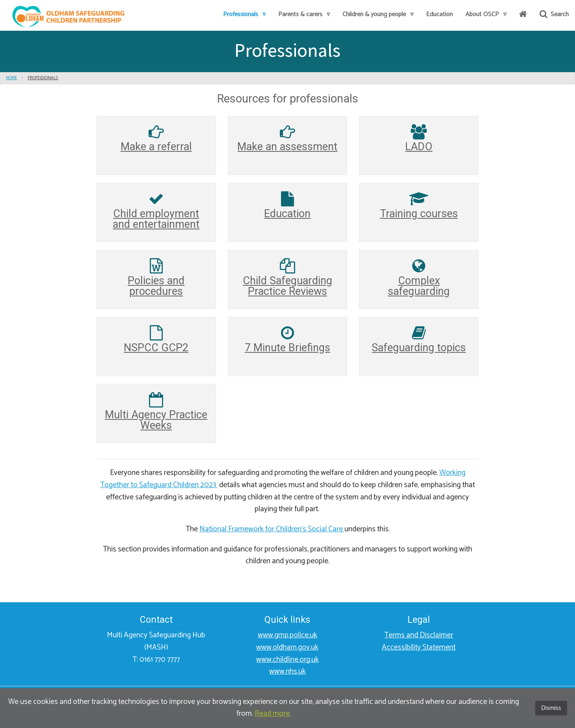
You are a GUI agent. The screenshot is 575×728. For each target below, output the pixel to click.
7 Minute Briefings (287, 348)
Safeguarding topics (419, 348)
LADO (419, 147)
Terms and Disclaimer (419, 635)
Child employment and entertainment (156, 219)
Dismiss (551, 708)
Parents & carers (304, 14)
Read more (272, 714)
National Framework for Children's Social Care (272, 529)
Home (11, 78)
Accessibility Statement (419, 647)
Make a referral (156, 147)
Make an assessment (287, 147)
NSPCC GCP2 (156, 348)
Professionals (244, 14)
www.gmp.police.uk (287, 635)
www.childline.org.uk (287, 660)
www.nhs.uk (287, 671)
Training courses (419, 214)
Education (439, 14)
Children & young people (378, 14)
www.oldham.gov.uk (287, 647)
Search (554, 14)
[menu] (17, 78)
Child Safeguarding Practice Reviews (287, 286)
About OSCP (486, 14)
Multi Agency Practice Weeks (156, 420)
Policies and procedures (156, 286)
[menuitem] (244, 15)
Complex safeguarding (419, 286)
